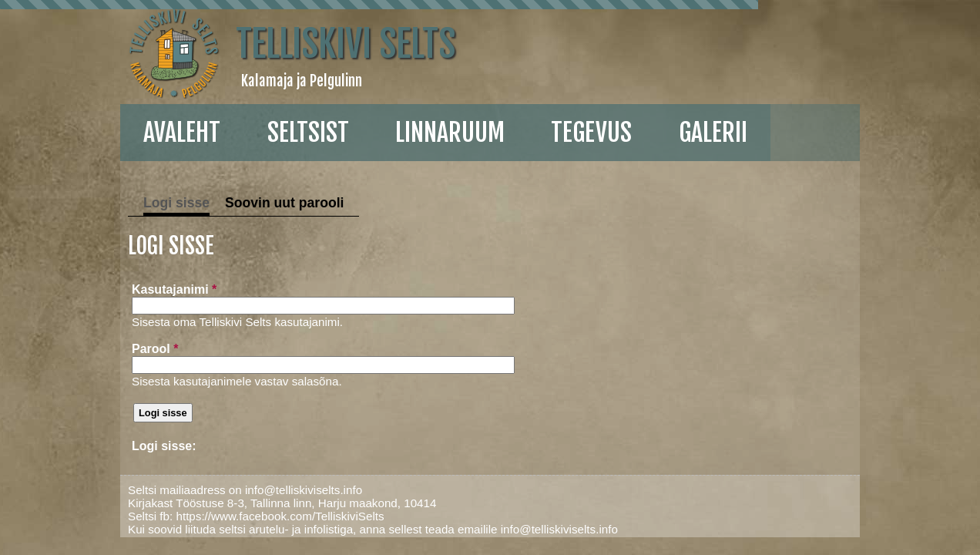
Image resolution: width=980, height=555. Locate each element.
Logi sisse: (72, 446)
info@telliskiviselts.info (215, 490)
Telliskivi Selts (257, 44)
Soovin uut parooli (196, 203)
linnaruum (357, 133)
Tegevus (499, 133)
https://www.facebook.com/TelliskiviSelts (191, 516)
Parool (62, 349)
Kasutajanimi (82, 289)
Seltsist (216, 133)
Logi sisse (88, 203)
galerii (621, 133)
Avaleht (89, 133)
